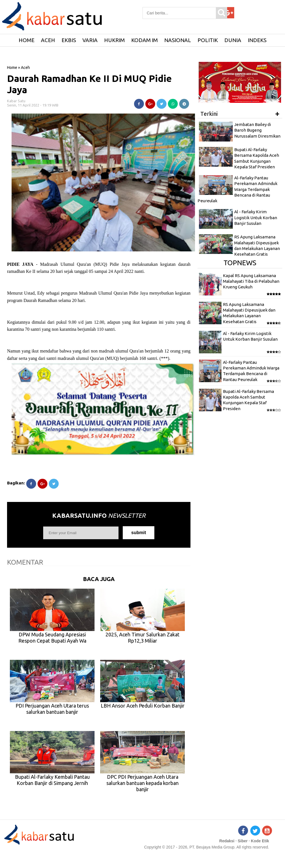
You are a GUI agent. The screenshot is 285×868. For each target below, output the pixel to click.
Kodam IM (144, 40)
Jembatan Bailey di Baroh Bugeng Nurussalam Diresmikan (257, 130)
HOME (27, 40)
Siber (243, 841)
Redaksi (227, 841)
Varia (90, 40)
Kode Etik (260, 841)
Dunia (233, 40)
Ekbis (69, 40)
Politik (208, 40)
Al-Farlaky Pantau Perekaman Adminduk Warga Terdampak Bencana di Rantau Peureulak (237, 189)
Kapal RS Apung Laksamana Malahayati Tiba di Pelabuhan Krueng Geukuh (251, 281)
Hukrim (114, 40)
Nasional (178, 40)
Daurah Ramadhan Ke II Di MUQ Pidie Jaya (89, 84)
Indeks (257, 40)
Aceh (48, 40)
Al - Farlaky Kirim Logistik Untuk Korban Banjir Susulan (256, 217)
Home (12, 68)
